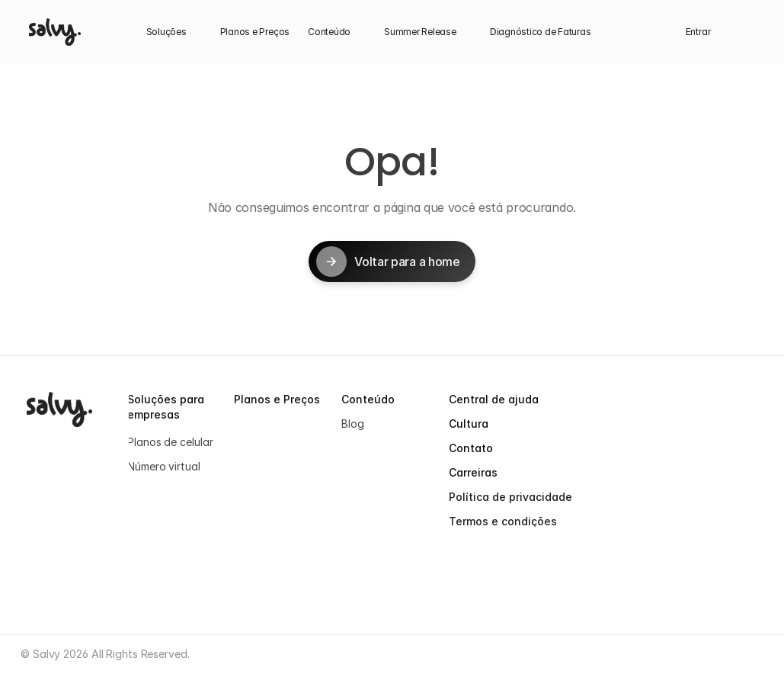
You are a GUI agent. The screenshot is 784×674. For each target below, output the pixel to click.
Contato (471, 448)
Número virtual (164, 466)
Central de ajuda (494, 399)
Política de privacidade (510, 497)
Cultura (469, 424)
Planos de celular (170, 442)
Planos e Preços (277, 399)
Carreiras (473, 472)
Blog (353, 424)
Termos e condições (503, 521)
